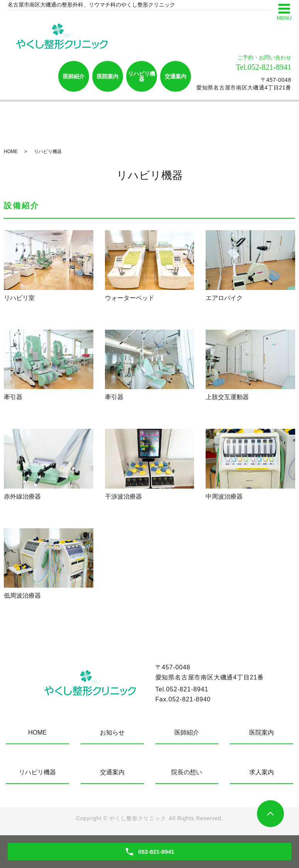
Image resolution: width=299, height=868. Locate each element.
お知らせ (112, 732)
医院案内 (108, 76)
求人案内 (262, 772)
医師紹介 (74, 76)
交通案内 (176, 76)
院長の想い (187, 772)
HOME (11, 152)
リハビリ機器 (142, 76)
